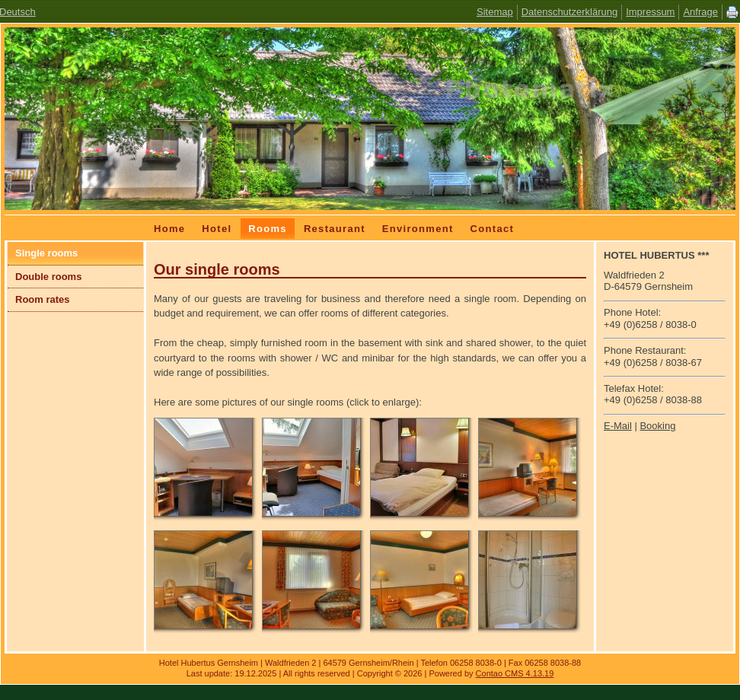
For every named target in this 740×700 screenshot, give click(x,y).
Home (169, 229)
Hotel (217, 229)
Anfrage (700, 12)
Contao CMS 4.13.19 (515, 673)
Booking (657, 426)
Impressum (650, 12)
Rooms (268, 229)
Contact (493, 229)
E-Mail (618, 426)
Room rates (43, 299)
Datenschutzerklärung (569, 12)
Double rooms (48, 277)
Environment (418, 229)
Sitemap (495, 12)
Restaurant (335, 229)
